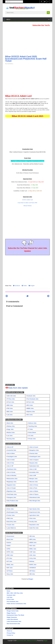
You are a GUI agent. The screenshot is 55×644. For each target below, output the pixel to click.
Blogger (31, 579)
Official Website (28, 206)
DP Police (32, 571)
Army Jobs (33, 558)
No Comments (9, 64)
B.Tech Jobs (10, 599)
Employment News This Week (15, 615)
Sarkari (9, 543)
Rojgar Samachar (12, 617)
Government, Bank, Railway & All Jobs (27, 641)
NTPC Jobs (10, 552)
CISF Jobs (33, 552)
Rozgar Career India (13, 611)
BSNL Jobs (10, 565)
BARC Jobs (33, 565)
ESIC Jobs (10, 555)
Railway (32, 561)
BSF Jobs (10, 568)
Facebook (17, 286)
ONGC (9, 546)
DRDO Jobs (33, 543)
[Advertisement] (27, 40)
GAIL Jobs (33, 555)
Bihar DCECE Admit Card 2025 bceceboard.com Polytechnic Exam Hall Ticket (26, 59)
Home (8, 591)
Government (11, 536)
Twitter (24, 286)
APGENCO (33, 568)
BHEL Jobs (33, 549)
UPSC (9, 549)
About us (9, 631)
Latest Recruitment (12, 619)
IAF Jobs (10, 561)
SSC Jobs (32, 546)
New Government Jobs (13, 624)
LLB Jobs (10, 597)
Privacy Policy (11, 633)
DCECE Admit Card (27, 200)
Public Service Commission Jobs (16, 604)
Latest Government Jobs (14, 621)
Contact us (10, 635)
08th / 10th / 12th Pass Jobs (15, 593)
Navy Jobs (10, 574)
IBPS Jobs (33, 539)
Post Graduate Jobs (13, 602)
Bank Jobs (10, 539)
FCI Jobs (10, 558)
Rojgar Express (11, 613)
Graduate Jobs (11, 595)
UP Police (10, 571)
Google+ (32, 286)
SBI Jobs (32, 536)
